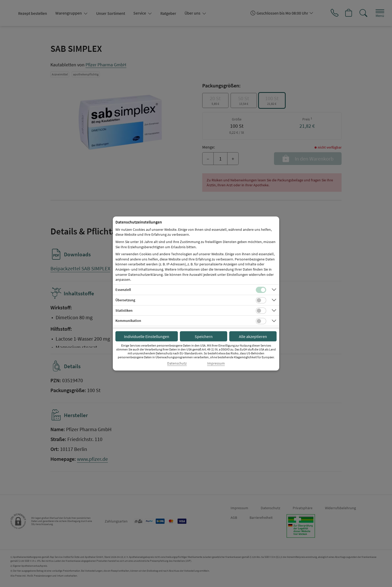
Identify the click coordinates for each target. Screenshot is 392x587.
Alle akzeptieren (253, 336)
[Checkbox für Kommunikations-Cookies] (261, 321)
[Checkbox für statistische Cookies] (261, 311)
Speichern (204, 336)
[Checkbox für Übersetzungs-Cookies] (261, 300)
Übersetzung (125, 300)
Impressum (216, 363)
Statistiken (124, 310)
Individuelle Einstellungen (147, 336)
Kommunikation (128, 321)
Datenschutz (177, 363)
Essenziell (123, 290)
